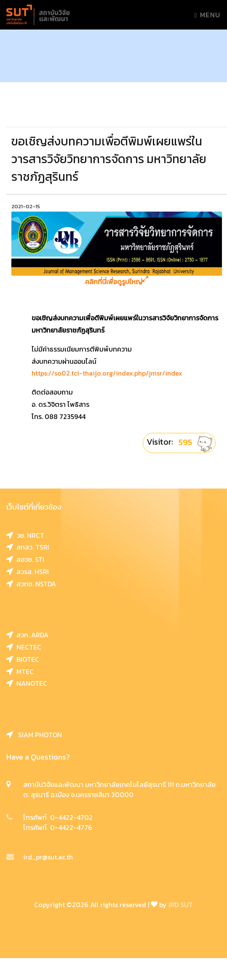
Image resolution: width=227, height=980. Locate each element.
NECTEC (24, 647)
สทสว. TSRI (28, 547)
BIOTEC (23, 659)
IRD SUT (181, 905)
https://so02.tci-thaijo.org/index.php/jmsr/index (107, 373)
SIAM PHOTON (34, 735)
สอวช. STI (25, 559)
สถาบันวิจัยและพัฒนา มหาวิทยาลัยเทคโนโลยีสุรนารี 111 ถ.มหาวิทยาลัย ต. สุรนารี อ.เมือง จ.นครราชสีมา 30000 (119, 789)
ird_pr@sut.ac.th (40, 857)
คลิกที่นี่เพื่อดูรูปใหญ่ (117, 282)
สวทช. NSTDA (31, 584)
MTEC (20, 671)
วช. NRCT (25, 535)
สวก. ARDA (27, 635)
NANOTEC (27, 683)
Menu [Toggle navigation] (208, 15)
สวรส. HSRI (28, 572)
